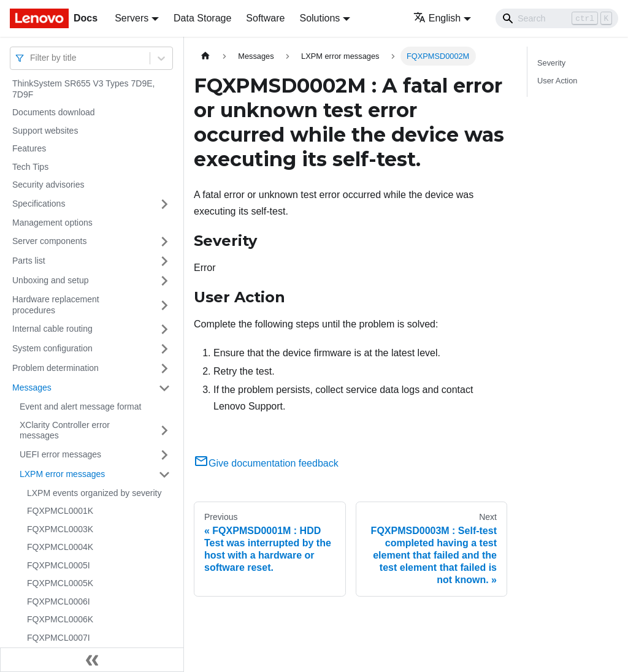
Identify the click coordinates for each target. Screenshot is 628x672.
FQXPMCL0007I (59, 638)
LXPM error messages (62, 474)
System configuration (52, 348)
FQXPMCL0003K (60, 529)
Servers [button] (132, 18)
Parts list (29, 261)
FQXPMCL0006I (59, 601)
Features (29, 148)
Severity (551, 63)
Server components (49, 241)
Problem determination (56, 368)
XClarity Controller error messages (65, 430)
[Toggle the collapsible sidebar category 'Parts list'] (164, 261)
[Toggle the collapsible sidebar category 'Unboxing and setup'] (164, 281)
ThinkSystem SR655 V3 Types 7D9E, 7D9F (83, 89)
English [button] (437, 18)
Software (265, 18)
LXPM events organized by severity (94, 493)
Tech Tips (30, 167)
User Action (557, 81)
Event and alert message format (80, 407)
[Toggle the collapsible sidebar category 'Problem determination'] (164, 368)
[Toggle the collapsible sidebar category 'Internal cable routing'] (164, 329)
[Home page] (205, 56)
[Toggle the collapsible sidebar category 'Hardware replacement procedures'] (164, 305)
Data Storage (202, 18)
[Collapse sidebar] (92, 660)
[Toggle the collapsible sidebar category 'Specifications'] (164, 204)
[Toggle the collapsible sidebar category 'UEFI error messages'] (164, 455)
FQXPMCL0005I (59, 565)
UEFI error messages (60, 454)
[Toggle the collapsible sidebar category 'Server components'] (164, 242)
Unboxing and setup (51, 280)
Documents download (54, 112)
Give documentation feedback (266, 463)
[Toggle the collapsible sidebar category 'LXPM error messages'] (164, 475)
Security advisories (48, 185)
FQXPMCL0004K (60, 547)
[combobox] (31, 58)
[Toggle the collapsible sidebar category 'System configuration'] (164, 349)
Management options (52, 223)
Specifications (39, 204)
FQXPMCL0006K (60, 619)
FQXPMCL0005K (60, 583)
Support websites (45, 131)
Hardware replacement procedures (56, 305)
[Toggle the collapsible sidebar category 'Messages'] (164, 388)
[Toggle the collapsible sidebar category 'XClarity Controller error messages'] (164, 431)
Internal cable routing (52, 329)
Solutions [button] (320, 18)
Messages (32, 388)
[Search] (557, 18)
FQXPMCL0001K (60, 511)
